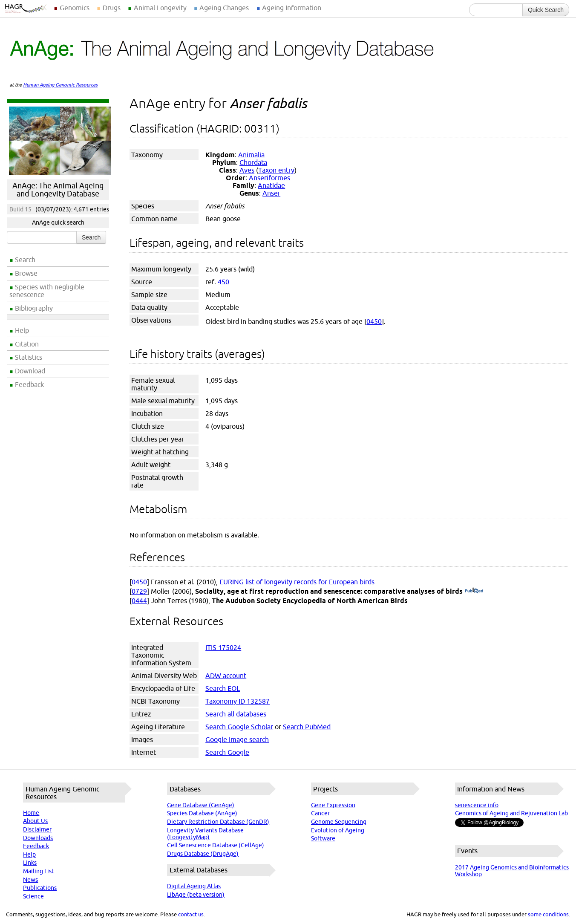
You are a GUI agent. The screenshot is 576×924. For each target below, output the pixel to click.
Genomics (75, 8)
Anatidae (271, 185)
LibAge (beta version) (196, 895)
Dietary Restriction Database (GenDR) (218, 822)
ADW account (226, 676)
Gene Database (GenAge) (201, 805)
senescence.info (477, 805)
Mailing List (39, 871)
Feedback (29, 384)
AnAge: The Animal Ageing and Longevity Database (58, 190)
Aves (247, 170)
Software (323, 838)
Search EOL (223, 688)
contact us (191, 914)
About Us (35, 821)
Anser (271, 193)
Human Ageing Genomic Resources (60, 85)
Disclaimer (37, 829)
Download (30, 371)
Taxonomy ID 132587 (238, 701)
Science (33, 896)
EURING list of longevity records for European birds (297, 582)
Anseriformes (269, 178)
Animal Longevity (160, 8)
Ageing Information (292, 8)
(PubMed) (474, 591)
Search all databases (236, 714)
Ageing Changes (224, 8)
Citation (27, 344)
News (30, 880)
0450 (374, 321)
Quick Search (546, 10)
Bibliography (34, 308)
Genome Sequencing (339, 822)
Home (31, 813)
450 (223, 282)
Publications (40, 888)
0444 (139, 601)
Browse (26, 273)
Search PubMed (307, 727)
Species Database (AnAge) (202, 813)
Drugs (112, 8)
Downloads (38, 838)
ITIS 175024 (223, 647)
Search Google (227, 752)
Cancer (320, 813)
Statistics (29, 357)
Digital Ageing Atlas (194, 886)
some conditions (548, 914)
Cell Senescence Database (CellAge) (216, 845)
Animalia (251, 155)
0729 (139, 591)
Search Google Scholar (239, 727)
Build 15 (20, 209)
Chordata (253, 162)
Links (30, 863)
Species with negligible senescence (47, 291)
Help (22, 330)
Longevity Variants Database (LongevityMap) (205, 834)
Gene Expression (333, 805)
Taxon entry (276, 170)
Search (25, 260)
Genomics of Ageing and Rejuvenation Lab (511, 813)
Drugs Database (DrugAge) (203, 854)
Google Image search (237, 739)
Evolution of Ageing (338, 830)
